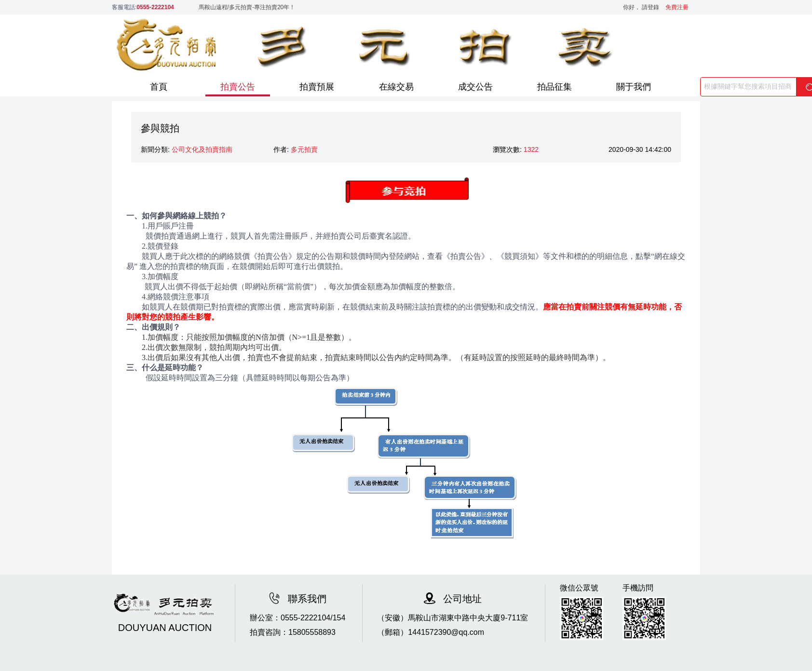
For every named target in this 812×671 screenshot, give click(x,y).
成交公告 (475, 87)
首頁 (159, 87)
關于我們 (634, 87)
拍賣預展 (317, 87)
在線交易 (396, 87)
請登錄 (653, 7)
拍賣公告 (238, 87)
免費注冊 (677, 7)
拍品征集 (555, 87)
